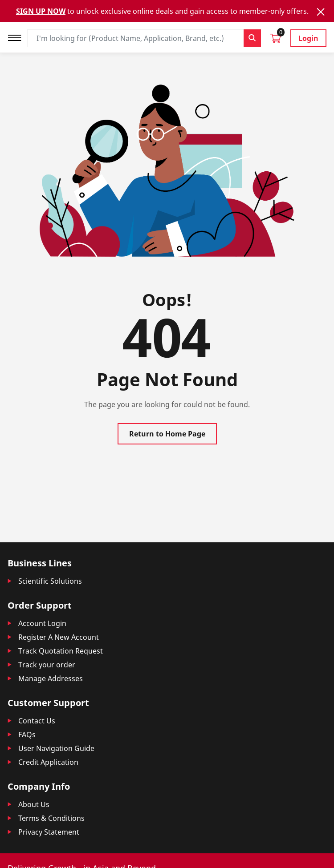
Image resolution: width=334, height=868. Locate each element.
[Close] (321, 12)
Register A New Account (59, 637)
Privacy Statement (49, 832)
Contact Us (37, 721)
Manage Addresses (51, 678)
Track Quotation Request (61, 651)
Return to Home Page (167, 434)
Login (308, 38)
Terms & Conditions (51, 818)
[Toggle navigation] (17, 37)
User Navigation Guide (56, 748)
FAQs (27, 735)
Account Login (42, 623)
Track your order (47, 665)
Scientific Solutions (50, 581)
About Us (34, 804)
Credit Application (48, 762)
